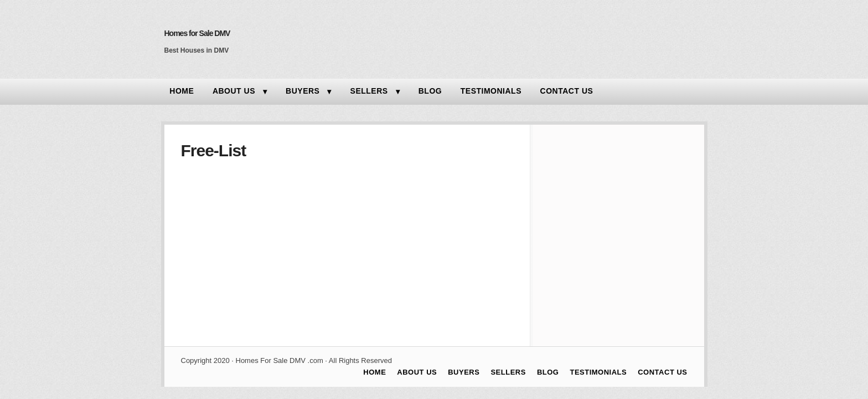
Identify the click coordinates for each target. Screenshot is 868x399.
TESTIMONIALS (491, 91)
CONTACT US (567, 91)
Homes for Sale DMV (197, 33)
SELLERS (369, 91)
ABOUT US (234, 91)
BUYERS (303, 91)
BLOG (430, 91)
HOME (182, 91)
